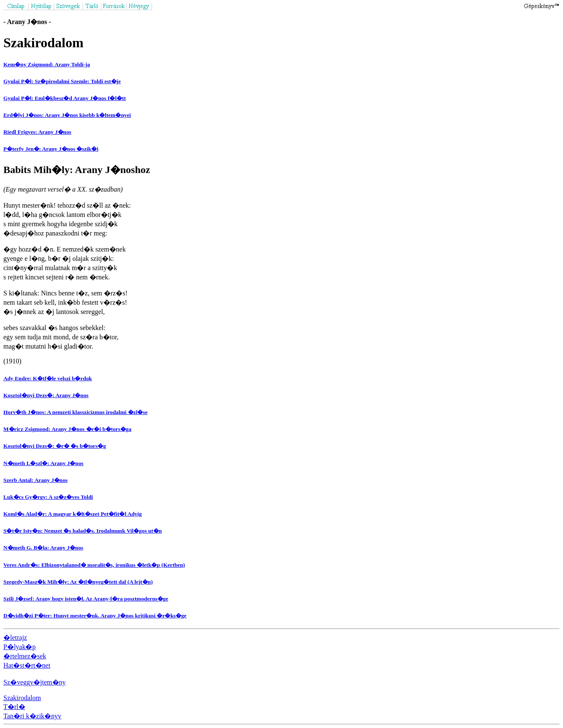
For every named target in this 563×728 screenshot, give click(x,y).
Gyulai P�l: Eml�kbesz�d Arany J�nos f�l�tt (65, 98)
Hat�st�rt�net (27, 665)
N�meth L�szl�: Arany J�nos (43, 463)
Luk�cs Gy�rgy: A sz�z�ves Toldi (48, 497)
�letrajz (15, 637)
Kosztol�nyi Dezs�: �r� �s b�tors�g (55, 446)
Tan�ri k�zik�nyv (32, 716)
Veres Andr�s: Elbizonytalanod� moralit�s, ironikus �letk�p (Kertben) (94, 565)
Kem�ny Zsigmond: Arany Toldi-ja (47, 64)
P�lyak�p (19, 647)
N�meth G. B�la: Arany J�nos (43, 548)
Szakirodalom (22, 698)
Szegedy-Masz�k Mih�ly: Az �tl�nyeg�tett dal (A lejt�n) (78, 582)
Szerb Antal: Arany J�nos (35, 480)
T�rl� (14, 707)
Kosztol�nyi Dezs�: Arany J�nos (46, 395)
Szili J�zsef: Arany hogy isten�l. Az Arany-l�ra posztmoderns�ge (86, 599)
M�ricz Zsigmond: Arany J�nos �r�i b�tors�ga (67, 429)
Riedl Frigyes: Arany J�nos (37, 132)
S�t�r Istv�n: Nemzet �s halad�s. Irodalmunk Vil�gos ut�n (83, 531)
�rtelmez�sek (25, 656)
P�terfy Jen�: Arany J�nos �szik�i (51, 149)
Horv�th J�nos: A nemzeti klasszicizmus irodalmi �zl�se (75, 412)
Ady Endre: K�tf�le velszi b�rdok (48, 378)
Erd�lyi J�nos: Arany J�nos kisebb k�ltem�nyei (67, 115)
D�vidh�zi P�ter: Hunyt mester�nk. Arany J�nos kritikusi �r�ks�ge (95, 616)
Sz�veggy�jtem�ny (35, 682)
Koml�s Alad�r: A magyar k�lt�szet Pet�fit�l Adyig (73, 514)
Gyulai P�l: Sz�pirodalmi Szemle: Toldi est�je (62, 81)
